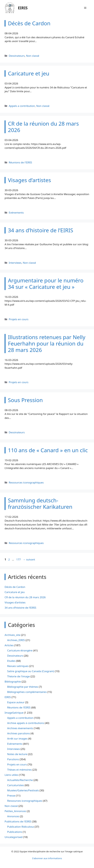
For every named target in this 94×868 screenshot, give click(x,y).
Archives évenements (20, 728)
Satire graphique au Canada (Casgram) (31, 671)
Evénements (16, 213)
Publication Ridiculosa (20, 827)
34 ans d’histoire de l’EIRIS (20, 608)
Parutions (13, 759)
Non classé (33, 56)
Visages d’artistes (15, 602)
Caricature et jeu (15, 592)
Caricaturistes (16, 785)
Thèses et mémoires (19, 770)
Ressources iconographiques (26, 482)
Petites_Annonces (15, 811)
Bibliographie (13, 682)
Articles (9, 645)
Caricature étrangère (20, 650)
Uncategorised (14, 837)
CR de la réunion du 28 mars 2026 (25, 597)
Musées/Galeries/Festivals (23, 790)
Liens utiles (11, 775)
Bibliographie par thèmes (23, 687)
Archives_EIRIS (16, 640)
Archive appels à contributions (26, 723)
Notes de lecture (17, 754)
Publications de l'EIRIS (18, 821)
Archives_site (12, 635)
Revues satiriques (18, 666)
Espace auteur (16, 702)
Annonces (13, 816)
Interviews (15, 263)
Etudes (11, 661)
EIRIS (23, 8)
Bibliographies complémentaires (27, 692)
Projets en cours (19, 319)
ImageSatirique (14, 713)
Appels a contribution (22, 106)
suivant (29, 559)
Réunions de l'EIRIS (20, 162)
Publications (15, 832)
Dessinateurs (17, 56)
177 (19, 559)
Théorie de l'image (18, 676)
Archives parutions (18, 733)
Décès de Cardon (15, 587)
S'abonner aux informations (47, 858)
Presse (11, 796)
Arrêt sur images (17, 739)
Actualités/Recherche (20, 780)
